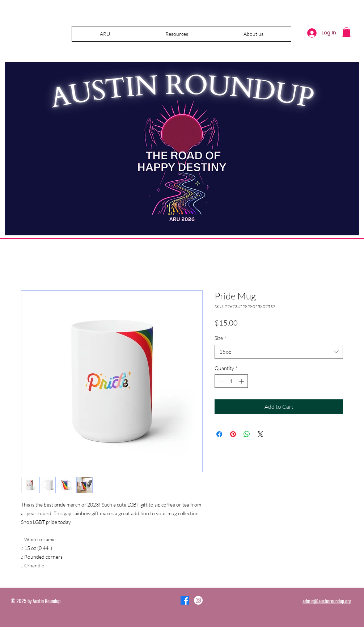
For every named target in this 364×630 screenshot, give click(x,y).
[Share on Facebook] (219, 434)
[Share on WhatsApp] (247, 434)
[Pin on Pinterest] (233, 434)
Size (221, 338)
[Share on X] (261, 434)
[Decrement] (220, 381)
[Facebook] (185, 600)
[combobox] (279, 352)
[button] (177, 34)
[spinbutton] (231, 381)
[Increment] (242, 381)
